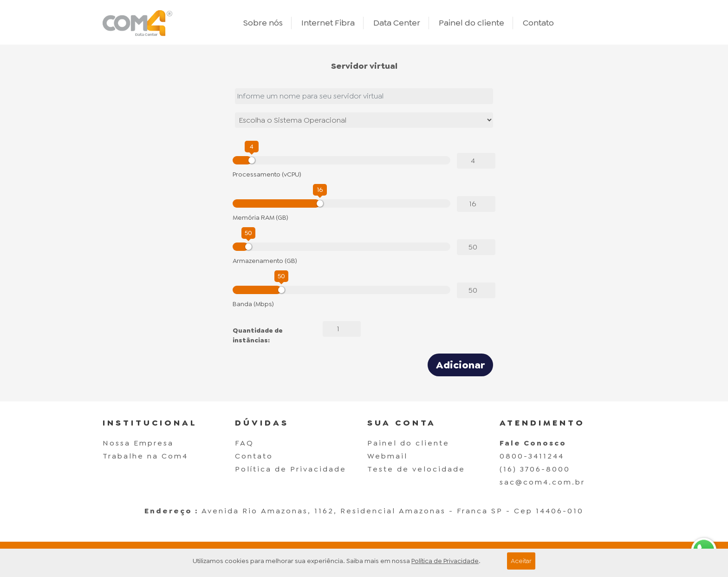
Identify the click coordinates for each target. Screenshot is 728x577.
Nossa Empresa (138, 443)
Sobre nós (263, 23)
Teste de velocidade (416, 469)
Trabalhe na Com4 (145, 456)
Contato (538, 23)
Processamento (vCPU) (267, 174)
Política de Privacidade (291, 469)
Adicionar (460, 365)
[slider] (252, 160)
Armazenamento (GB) (265, 261)
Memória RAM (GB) (260, 217)
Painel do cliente (471, 23)
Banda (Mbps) (253, 304)
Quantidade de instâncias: (258, 335)
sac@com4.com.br (542, 482)
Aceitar (521, 561)
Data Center (397, 23)
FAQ (244, 443)
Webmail (387, 456)
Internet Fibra (328, 23)
